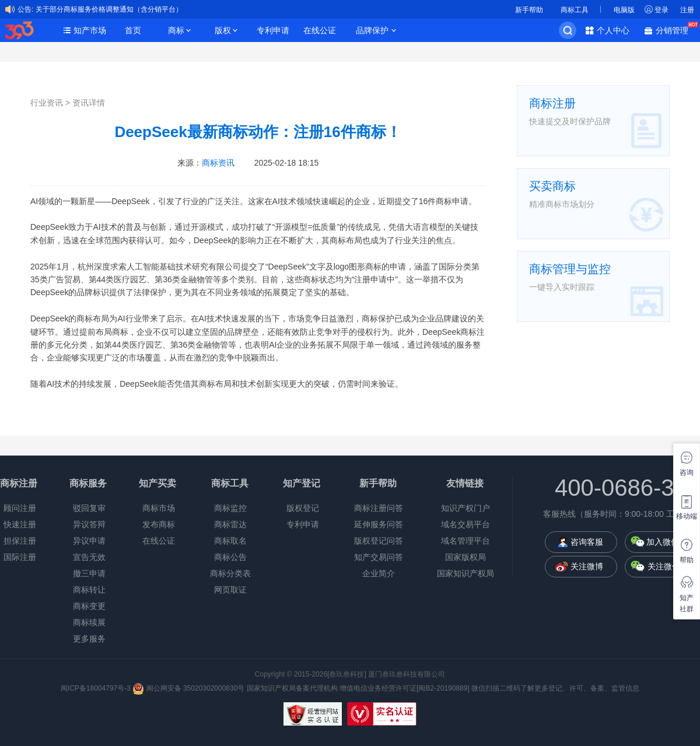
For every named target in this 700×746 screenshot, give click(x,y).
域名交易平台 (466, 524)
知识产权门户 (466, 508)
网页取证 (230, 590)
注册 (687, 10)
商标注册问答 (379, 508)
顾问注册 (20, 508)
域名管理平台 (466, 541)
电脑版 (624, 10)
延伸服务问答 (379, 524)
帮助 (687, 560)
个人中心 (613, 30)
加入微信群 (667, 542)
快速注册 (20, 524)
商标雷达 (230, 524)
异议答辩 (89, 524)
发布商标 (159, 524)
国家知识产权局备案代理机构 (292, 688)
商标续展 (89, 622)
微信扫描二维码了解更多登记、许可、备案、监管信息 (555, 688)
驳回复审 (89, 508)
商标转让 (89, 590)
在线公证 (320, 30)
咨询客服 (587, 542)
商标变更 (89, 606)
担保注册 (20, 541)
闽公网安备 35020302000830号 (188, 688)
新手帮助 (529, 10)
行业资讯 (47, 103)
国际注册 (20, 557)
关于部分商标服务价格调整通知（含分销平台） (109, 9)
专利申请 (273, 30)
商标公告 (230, 557)
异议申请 (89, 541)
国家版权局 (466, 557)
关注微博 (587, 566)
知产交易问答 (379, 557)
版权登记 (303, 508)
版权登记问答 (379, 541)
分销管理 (675, 29)
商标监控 (230, 508)
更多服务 (89, 639)
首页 (133, 30)
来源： (206, 163)
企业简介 (379, 573)
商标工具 (575, 10)
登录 (661, 10)
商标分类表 (230, 573)
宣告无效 (89, 557)
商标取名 (230, 541)
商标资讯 (218, 163)
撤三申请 (89, 573)
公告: (25, 9)
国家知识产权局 (466, 573)
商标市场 (159, 508)
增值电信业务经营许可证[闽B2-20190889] (405, 688)
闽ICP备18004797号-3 (97, 688)
